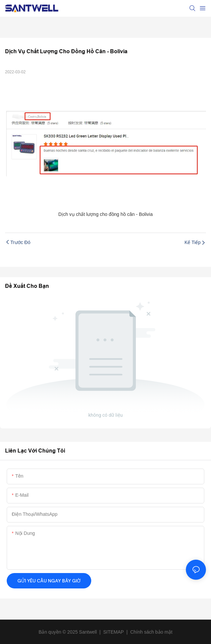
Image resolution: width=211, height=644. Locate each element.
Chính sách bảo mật (151, 632)
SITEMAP (114, 632)
